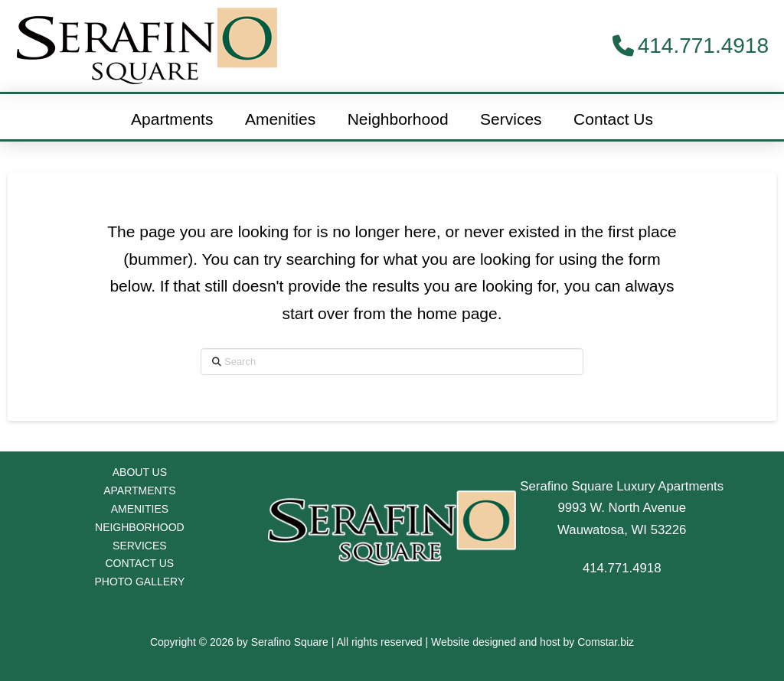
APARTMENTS (139, 490)
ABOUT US (140, 472)
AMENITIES (140, 509)
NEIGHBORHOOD (140, 527)
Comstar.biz (606, 642)
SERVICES (140, 546)
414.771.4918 (622, 568)
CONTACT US (140, 563)
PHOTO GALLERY (139, 582)
